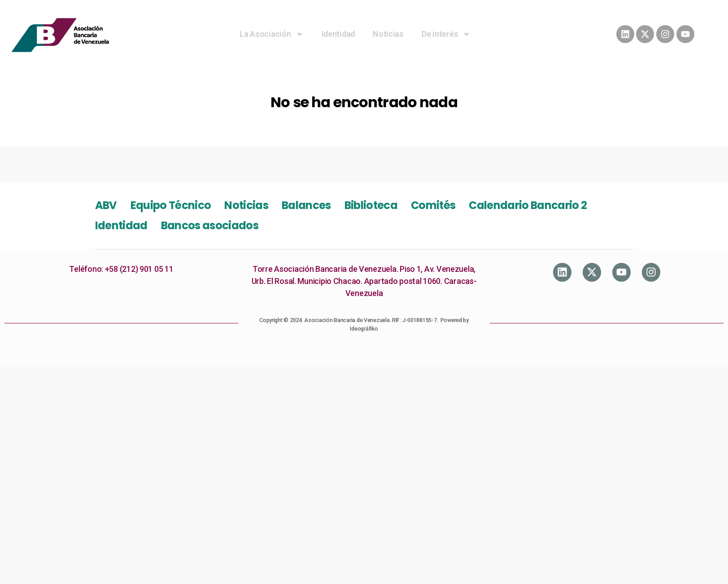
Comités (433, 205)
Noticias (388, 34)
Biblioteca (371, 205)
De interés (446, 34)
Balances (306, 205)
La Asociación (272, 34)
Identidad (338, 34)
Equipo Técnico (171, 205)
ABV (106, 205)
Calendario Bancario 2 (528, 205)
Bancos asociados (210, 225)
